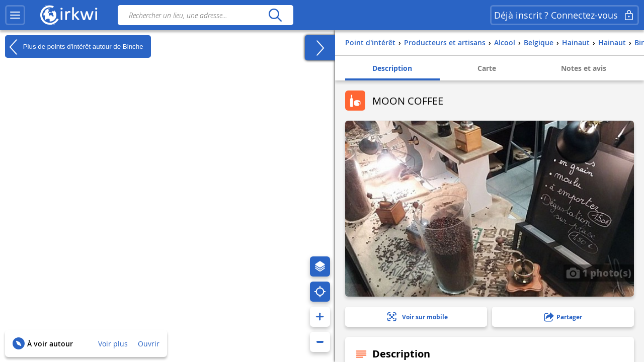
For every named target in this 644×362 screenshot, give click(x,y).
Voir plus (113, 344)
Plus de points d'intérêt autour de (74, 47)
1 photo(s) (599, 273)
